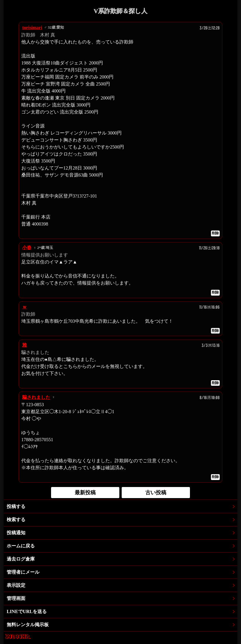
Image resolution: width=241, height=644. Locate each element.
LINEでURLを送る (27, 611)
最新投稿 (85, 493)
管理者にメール (23, 572)
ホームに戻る (21, 546)
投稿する (16, 506)
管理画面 (16, 598)
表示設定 (16, 585)
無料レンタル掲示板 (28, 625)
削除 (215, 233)
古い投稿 (156, 493)
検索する (16, 520)
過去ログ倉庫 (21, 559)
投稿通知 (16, 533)
